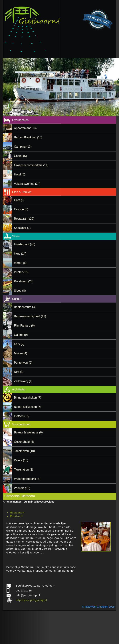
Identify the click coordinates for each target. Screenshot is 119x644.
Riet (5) (19, 372)
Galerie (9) (21, 335)
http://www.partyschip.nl (31, 600)
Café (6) (19, 200)
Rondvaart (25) (24, 281)
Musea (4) (21, 353)
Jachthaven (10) (24, 451)
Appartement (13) (25, 128)
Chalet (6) (20, 156)
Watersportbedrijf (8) (27, 479)
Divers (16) (21, 460)
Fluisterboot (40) (25, 244)
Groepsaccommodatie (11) (31, 165)
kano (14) (20, 254)
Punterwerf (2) (23, 363)
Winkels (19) (22, 488)
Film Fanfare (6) (24, 326)
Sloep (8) (20, 291)
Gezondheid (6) (24, 442)
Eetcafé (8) (21, 209)
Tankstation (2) (24, 470)
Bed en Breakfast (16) (28, 137)
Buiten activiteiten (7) (28, 407)
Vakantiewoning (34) (27, 184)
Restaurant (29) (24, 219)
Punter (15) (21, 272)
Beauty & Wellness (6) (28, 432)
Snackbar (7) (22, 228)
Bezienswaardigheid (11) (30, 316)
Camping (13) (23, 147)
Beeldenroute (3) (25, 307)
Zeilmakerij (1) (23, 381)
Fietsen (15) (22, 416)
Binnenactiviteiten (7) (28, 398)
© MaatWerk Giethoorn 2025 (98, 607)
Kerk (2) (19, 344)
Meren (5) (20, 263)
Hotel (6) (20, 174)
